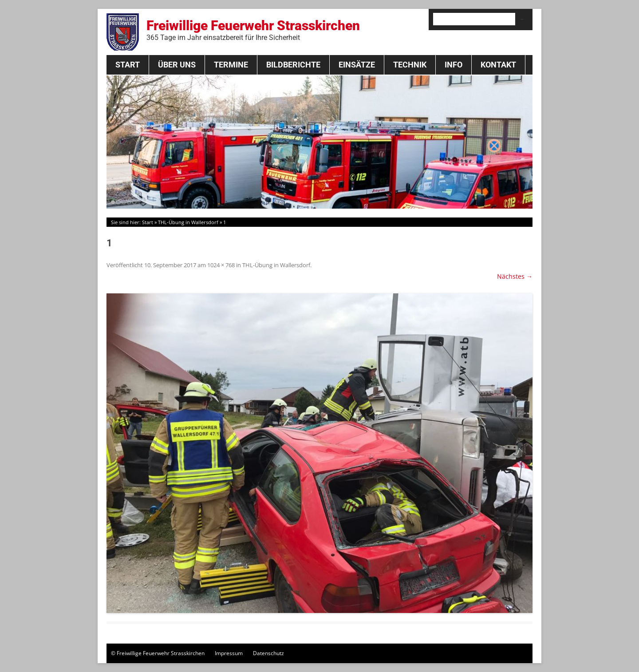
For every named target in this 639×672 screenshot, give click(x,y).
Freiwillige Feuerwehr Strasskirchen (253, 30)
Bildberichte (293, 65)
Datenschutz (268, 653)
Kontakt (498, 65)
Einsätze (357, 65)
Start (128, 65)
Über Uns (177, 65)
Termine (231, 65)
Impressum (229, 653)
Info (454, 65)
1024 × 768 (221, 265)
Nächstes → (515, 276)
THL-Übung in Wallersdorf (188, 222)
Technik (410, 65)
